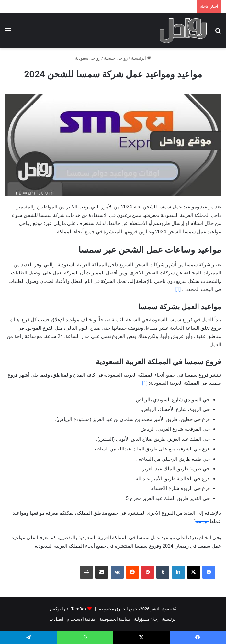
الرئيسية (141, 58)
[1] (179, 289)
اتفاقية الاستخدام (82, 619)
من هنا (202, 521)
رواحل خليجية (116, 58)
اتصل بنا (56, 619)
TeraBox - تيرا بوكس (68, 609)
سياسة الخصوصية (115, 619)
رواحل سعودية (88, 58)
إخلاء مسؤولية (146, 619)
